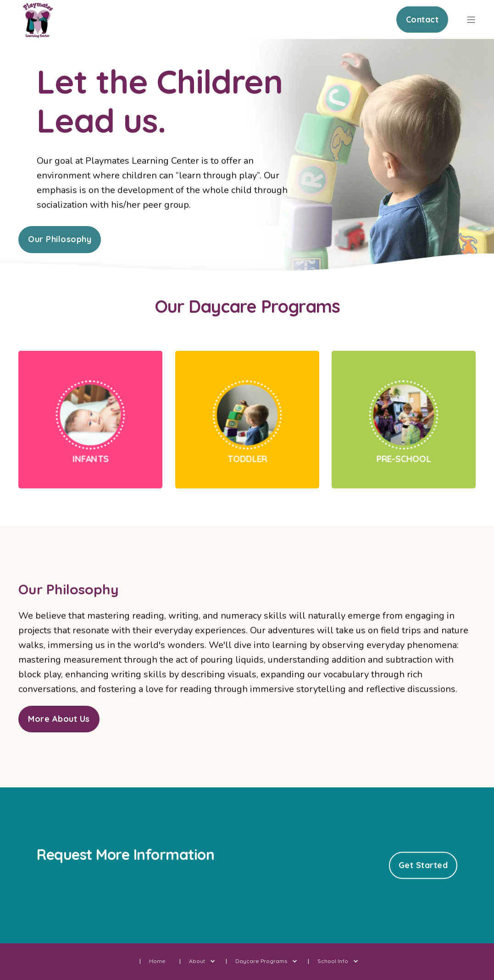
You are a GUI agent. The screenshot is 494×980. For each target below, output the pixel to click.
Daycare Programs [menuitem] (261, 961)
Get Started (423, 865)
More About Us (59, 719)
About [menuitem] (197, 961)
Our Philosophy (60, 239)
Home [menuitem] (157, 961)
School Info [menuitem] (333, 961)
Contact (422, 19)
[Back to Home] (38, 35)
